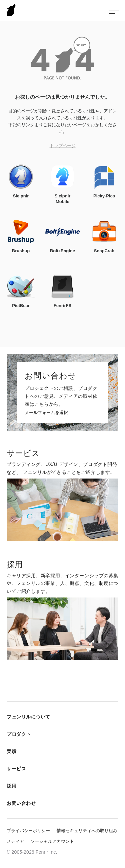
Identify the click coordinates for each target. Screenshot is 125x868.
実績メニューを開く (113, 751)
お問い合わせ (21, 803)
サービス (16, 769)
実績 (11, 751)
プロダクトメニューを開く (113, 734)
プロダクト (19, 734)
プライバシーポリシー (28, 831)
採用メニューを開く (113, 786)
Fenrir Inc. (11, 10)
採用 (11, 786)
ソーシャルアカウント (52, 841)
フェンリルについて (28, 717)
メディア (15, 841)
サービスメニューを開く (113, 769)
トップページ (63, 146)
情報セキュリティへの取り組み (87, 831)
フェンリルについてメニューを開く (113, 717)
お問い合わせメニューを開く (113, 803)
